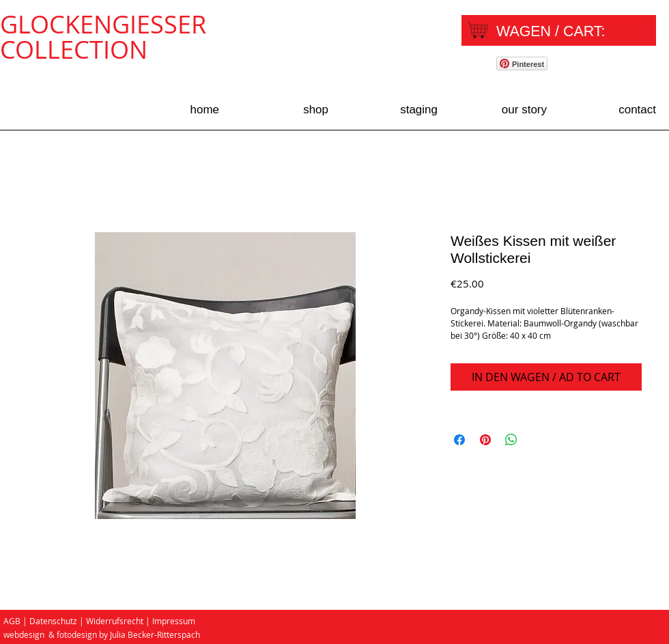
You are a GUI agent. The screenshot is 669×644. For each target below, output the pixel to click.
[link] (562, 31)
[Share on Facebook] (459, 440)
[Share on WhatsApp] (511, 440)
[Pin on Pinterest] (485, 440)
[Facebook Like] (611, 66)
